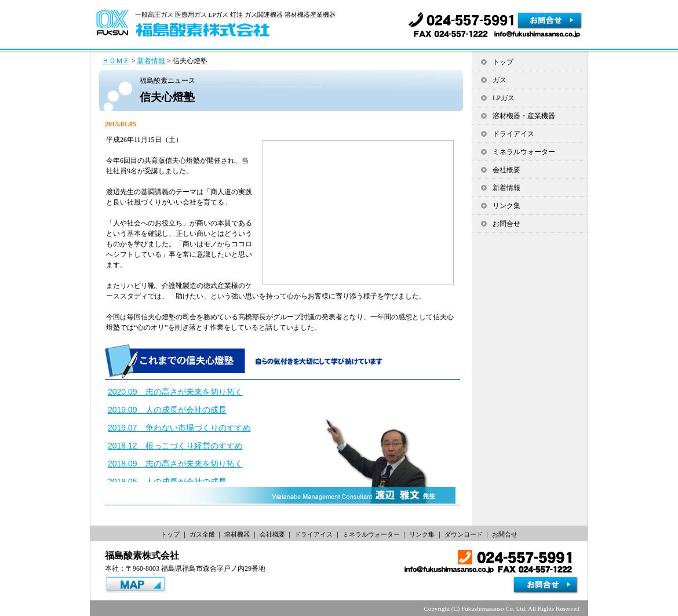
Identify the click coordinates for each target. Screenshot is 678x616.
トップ (503, 62)
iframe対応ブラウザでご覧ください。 (282, 431)
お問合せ (506, 224)
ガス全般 (202, 534)
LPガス (504, 98)
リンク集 (506, 206)
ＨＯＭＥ (116, 61)
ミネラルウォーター (524, 152)
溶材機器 (237, 534)
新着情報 (151, 61)
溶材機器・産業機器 (524, 116)
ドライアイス (513, 134)
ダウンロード (464, 534)
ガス (500, 80)
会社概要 (506, 170)
